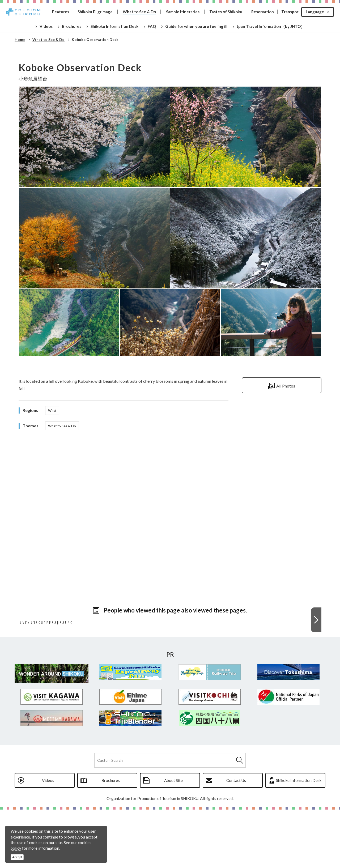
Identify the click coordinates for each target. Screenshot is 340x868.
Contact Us (236, 839)
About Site (173, 839)
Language (315, 12)
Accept (17, 857)
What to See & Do (62, 426)
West (52, 411)
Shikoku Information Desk (299, 839)
